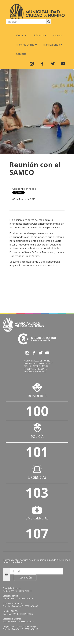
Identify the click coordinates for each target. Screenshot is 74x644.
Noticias (57, 35)
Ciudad (21, 35)
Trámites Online (26, 45)
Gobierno (40, 35)
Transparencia (53, 45)
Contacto (21, 54)
